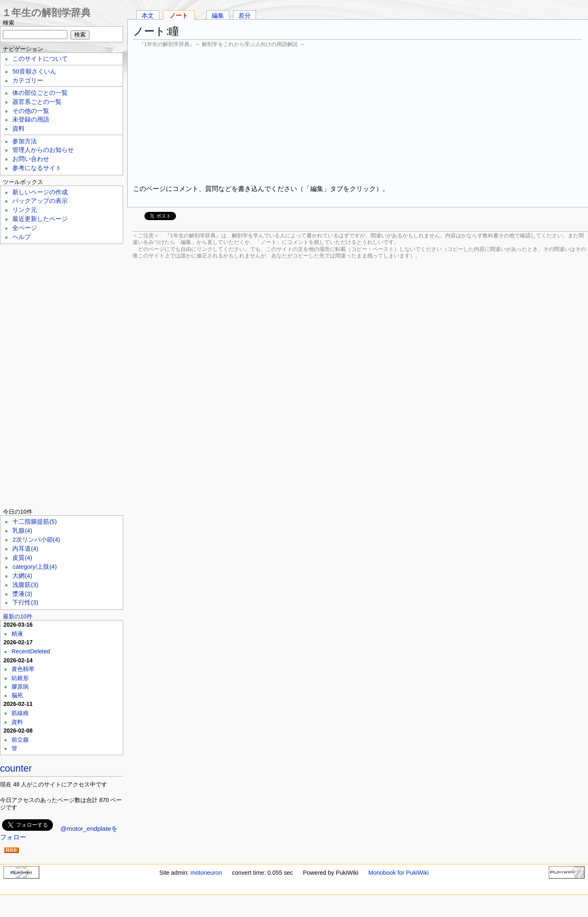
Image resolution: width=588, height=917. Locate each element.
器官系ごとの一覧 (37, 102)
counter (16, 768)
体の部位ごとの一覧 (40, 93)
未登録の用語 (31, 120)
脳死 (17, 695)
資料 (18, 129)
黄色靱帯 (23, 669)
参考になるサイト (37, 168)
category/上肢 (34, 567)
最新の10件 (18, 616)
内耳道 (25, 549)
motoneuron (206, 873)
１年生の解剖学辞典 (46, 13)
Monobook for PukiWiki (399, 873)
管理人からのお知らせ (43, 150)
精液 (17, 634)
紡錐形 (20, 678)
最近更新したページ (40, 219)
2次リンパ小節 (36, 540)
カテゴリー (28, 80)
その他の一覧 (31, 111)
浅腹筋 (25, 585)
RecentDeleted (31, 651)
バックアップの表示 (40, 201)
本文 (148, 15)
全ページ (25, 228)
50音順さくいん (34, 71)
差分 (245, 15)
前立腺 (20, 740)
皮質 (22, 558)
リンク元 (25, 210)
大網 (22, 576)
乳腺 (22, 531)
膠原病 (20, 687)
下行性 (25, 602)
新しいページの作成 (40, 192)
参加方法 (25, 141)
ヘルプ (22, 237)
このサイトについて (40, 59)
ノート (179, 15)
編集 (218, 15)
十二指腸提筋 (34, 522)
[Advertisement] (358, 115)
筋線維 (20, 713)
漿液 (22, 594)
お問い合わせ (31, 159)
